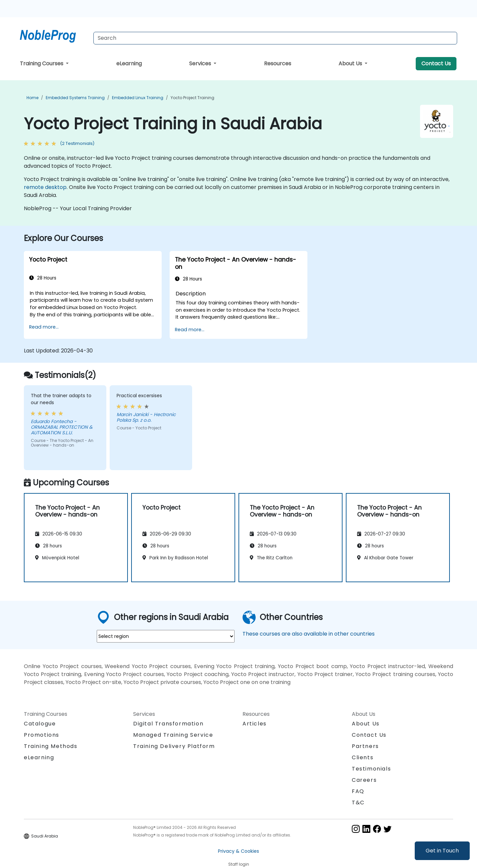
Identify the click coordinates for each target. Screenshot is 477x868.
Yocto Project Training (192, 98)
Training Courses (42, 63)
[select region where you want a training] (166, 636)
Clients (363, 757)
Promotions (42, 735)
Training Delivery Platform (174, 746)
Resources (278, 63)
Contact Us (436, 63)
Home (32, 98)
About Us (351, 63)
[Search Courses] (275, 38)
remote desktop (45, 187)
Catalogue (40, 724)
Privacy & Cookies (238, 851)
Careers (364, 780)
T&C (358, 803)
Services (201, 63)
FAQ (358, 791)
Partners (365, 746)
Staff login (239, 864)
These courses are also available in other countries (309, 634)
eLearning (129, 63)
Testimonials (371, 769)
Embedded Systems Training (75, 98)
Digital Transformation (168, 724)
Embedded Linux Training (138, 98)
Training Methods (51, 746)
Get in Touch (442, 851)
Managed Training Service (173, 735)
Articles (255, 724)
